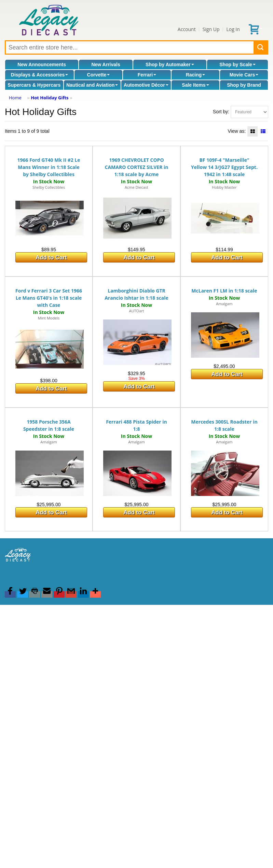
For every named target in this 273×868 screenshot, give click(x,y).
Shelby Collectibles (49, 187)
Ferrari (147, 75)
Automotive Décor (146, 85)
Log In (233, 29)
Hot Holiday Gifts (50, 98)
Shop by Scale (237, 65)
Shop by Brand (244, 85)
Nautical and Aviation (92, 85)
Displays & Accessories (39, 75)
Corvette (99, 75)
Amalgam (224, 304)
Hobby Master (224, 187)
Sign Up (211, 29)
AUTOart (136, 311)
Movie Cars (244, 75)
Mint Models (49, 318)
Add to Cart (51, 258)
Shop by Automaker (170, 65)
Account (187, 29)
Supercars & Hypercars (34, 85)
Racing (196, 75)
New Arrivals (106, 65)
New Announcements (42, 65)
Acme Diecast (136, 187)
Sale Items (195, 85)
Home (15, 98)
